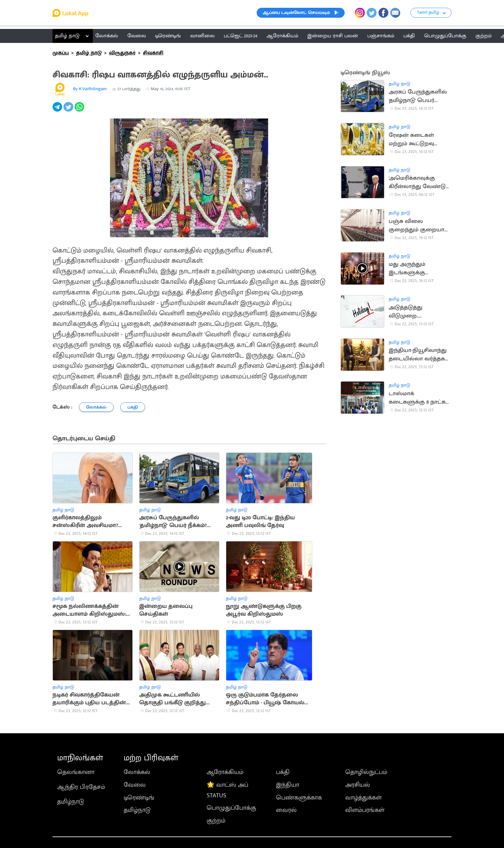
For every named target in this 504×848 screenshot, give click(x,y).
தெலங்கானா (76, 772)
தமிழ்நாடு (71, 802)
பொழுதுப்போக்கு (231, 808)
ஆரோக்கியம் (225, 772)
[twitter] (69, 110)
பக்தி (283, 772)
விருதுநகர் (122, 53)
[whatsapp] (80, 110)
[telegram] (58, 110)
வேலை (135, 785)
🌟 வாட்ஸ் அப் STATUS (227, 790)
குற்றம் (216, 821)
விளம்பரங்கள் (365, 810)
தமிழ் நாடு (67, 36)
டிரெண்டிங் (139, 798)
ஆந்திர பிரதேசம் (81, 787)
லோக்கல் (137, 772)
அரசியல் (358, 785)
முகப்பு (61, 53)
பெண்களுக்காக (299, 798)
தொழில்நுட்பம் (366, 772)
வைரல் (286, 810)
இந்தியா (288, 785)
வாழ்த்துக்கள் (363, 798)
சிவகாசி (153, 53)
